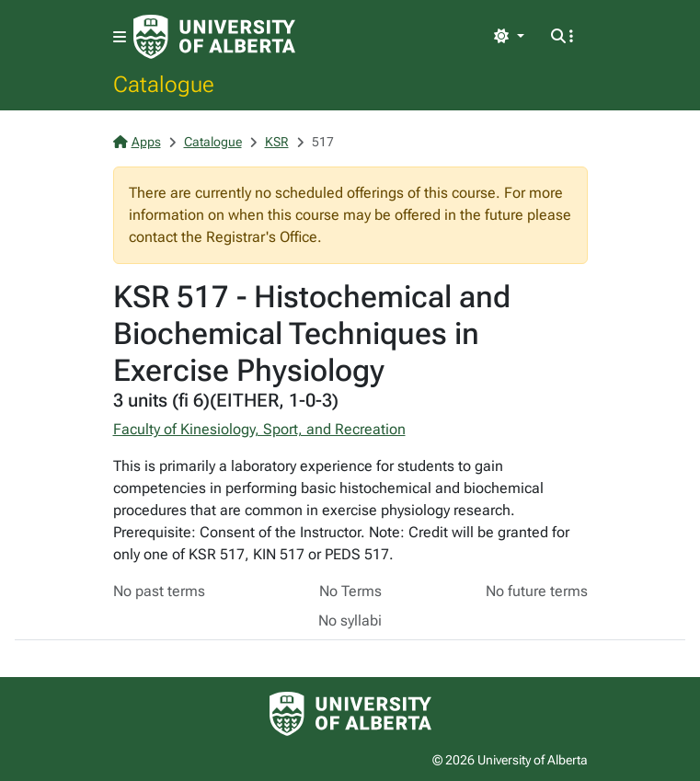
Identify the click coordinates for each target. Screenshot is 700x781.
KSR (277, 142)
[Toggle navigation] (120, 37)
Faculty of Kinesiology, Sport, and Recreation (259, 429)
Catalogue (164, 84)
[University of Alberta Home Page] (214, 37)
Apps (137, 142)
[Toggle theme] (509, 37)
